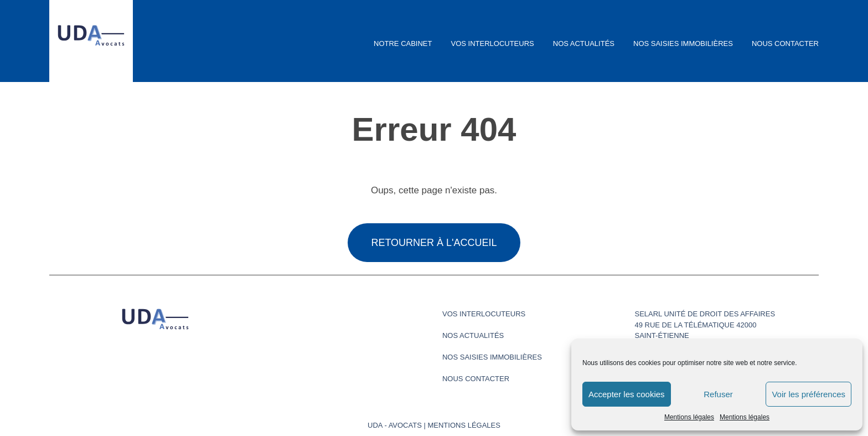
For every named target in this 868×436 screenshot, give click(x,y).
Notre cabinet (403, 43)
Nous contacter (785, 43)
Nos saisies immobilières (683, 43)
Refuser (718, 394)
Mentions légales (689, 417)
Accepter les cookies (627, 394)
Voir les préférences (808, 394)
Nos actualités (584, 43)
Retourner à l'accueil (434, 243)
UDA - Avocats (395, 425)
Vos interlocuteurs (493, 43)
